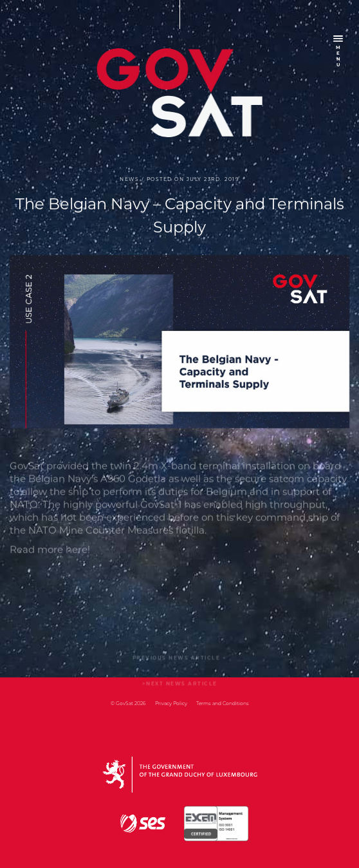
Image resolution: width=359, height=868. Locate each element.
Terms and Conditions (223, 704)
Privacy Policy (171, 704)
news (129, 180)
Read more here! (50, 561)
